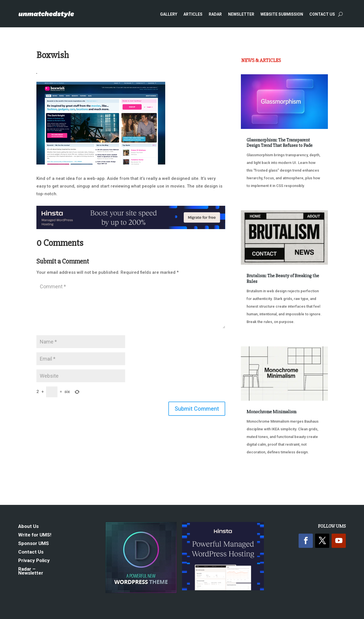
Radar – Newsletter (31, 571)
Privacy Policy (34, 561)
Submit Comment (197, 409)
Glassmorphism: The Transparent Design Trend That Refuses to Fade (280, 143)
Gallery (169, 14)
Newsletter (241, 14)
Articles (193, 14)
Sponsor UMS (34, 544)
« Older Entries (260, 479)
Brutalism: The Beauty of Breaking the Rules (283, 278)
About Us (28, 527)
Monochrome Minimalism (271, 412)
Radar (215, 14)
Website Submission (282, 14)
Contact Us (322, 14)
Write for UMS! (35, 535)
